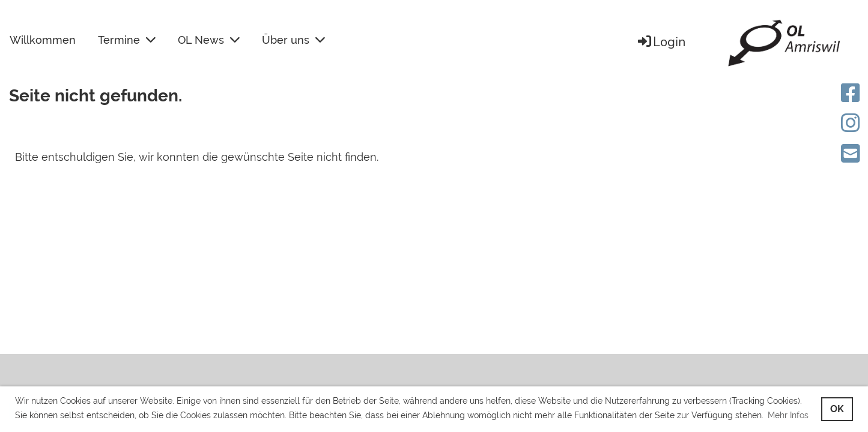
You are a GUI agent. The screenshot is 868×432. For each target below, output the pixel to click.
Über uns (293, 40)
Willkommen (43, 40)
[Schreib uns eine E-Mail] (851, 154)
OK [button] (837, 409)
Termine (127, 40)
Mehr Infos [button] (788, 415)
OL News (209, 40)
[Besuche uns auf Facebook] (851, 93)
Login (661, 42)
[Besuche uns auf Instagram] (851, 123)
